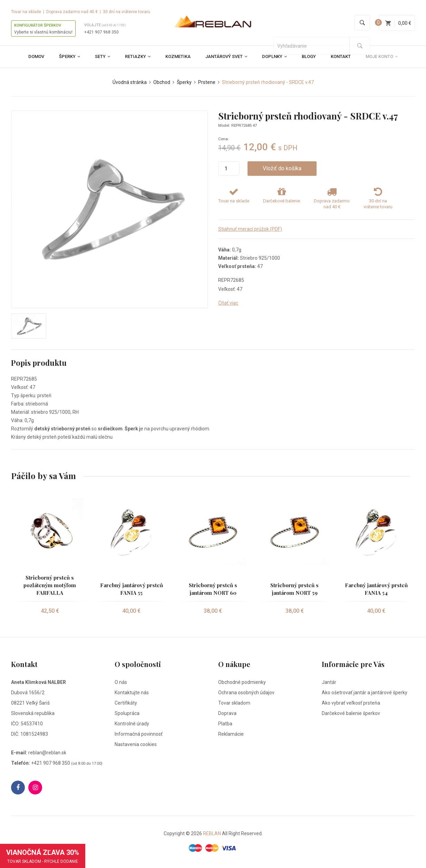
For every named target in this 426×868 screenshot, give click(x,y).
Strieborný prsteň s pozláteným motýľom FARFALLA (50, 585)
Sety (103, 56)
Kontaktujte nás (132, 693)
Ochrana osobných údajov (246, 693)
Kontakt (341, 56)
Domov (36, 56)
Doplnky (274, 56)
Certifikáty (126, 703)
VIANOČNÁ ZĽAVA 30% (43, 856)
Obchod (162, 82)
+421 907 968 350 (101, 32)
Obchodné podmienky (242, 682)
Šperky (70, 56)
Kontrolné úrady (132, 724)
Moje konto (382, 56)
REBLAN (212, 833)
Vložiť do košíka (280, 168)
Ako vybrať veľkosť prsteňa (351, 703)
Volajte (105, 25)
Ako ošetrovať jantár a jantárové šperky (365, 693)
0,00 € (398, 23)
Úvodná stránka (130, 82)
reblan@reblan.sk (47, 753)
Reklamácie (231, 734)
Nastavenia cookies (136, 744)
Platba (225, 724)
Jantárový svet (226, 56)
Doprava (227, 713)
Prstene (207, 82)
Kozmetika (178, 56)
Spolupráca (127, 713)
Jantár (329, 682)
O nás (121, 682)
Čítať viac (228, 303)
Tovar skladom (234, 703)
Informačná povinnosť (139, 734)
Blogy (309, 56)
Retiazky (138, 56)
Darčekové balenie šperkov (351, 713)
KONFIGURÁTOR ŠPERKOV (38, 25)
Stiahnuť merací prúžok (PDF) (250, 229)
